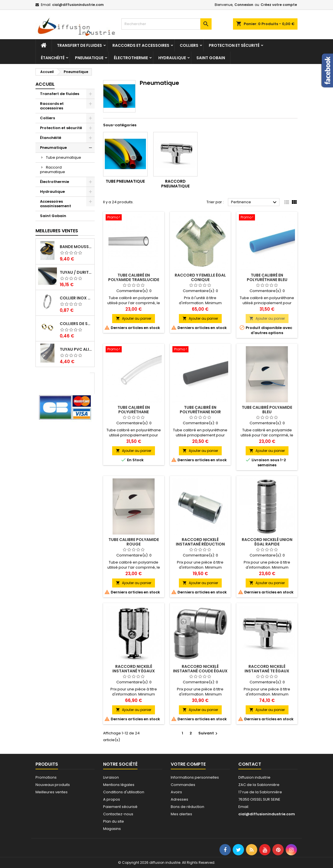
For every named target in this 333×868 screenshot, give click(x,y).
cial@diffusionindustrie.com (78, 5)
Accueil (45, 84)
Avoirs (176, 792)
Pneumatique (89, 58)
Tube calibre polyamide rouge (134, 542)
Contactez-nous (118, 814)
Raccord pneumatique (53, 170)
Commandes (183, 785)
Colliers (189, 45)
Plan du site (114, 821)
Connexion (244, 5)
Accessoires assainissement (55, 204)
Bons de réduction (187, 807)
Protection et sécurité (234, 45)
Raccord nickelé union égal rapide (267, 542)
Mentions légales (119, 785)
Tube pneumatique (64, 157)
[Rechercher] (166, 24)
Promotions (46, 777)
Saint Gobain (211, 58)
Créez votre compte (279, 5)
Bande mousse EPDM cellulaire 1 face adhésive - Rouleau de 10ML (76, 247)
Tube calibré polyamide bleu (267, 410)
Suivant (209, 733)
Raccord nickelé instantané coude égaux (200, 669)
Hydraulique (172, 58)
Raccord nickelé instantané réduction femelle (200, 544)
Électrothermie (131, 58)
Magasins (112, 829)
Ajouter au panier (134, 318)
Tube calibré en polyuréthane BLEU (267, 277)
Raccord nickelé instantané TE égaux (267, 669)
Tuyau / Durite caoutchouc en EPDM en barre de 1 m (76, 272)
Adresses (179, 799)
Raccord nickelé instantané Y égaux (134, 669)
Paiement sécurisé (120, 807)
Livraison (111, 777)
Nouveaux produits (53, 785)
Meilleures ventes (52, 792)
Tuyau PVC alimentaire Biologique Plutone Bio (76, 349)
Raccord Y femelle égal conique (200, 277)
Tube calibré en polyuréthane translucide (134, 412)
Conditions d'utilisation (124, 792)
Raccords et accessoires (141, 45)
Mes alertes (181, 814)
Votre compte (188, 764)
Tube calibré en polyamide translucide (134, 277)
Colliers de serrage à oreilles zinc (76, 324)
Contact (250, 764)
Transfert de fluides (79, 45)
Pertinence (255, 202)
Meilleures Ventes (57, 231)
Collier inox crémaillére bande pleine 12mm (76, 298)
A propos (112, 799)
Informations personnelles (195, 777)
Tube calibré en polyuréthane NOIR (200, 410)
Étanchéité (53, 58)
